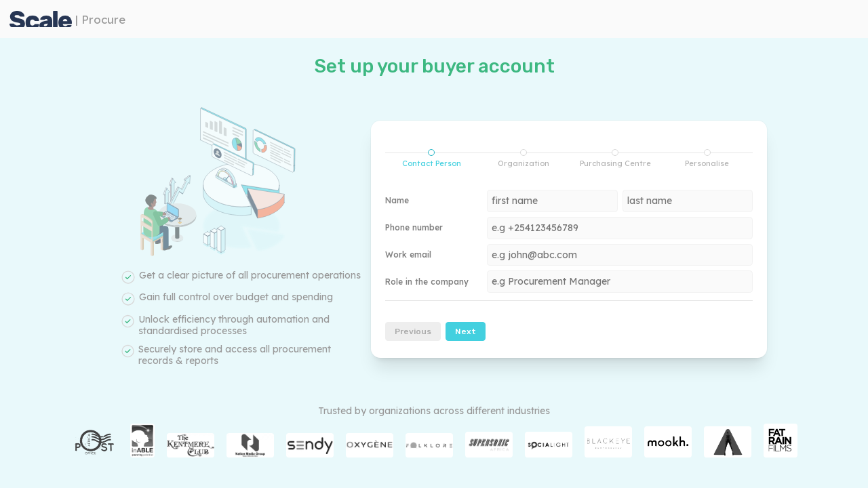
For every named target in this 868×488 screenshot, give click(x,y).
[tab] (431, 159)
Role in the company (427, 282)
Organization (524, 159)
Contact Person (423, 159)
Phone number (414, 228)
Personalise (707, 159)
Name (397, 201)
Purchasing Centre (615, 159)
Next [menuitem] (466, 331)
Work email (408, 255)
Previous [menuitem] (413, 331)
